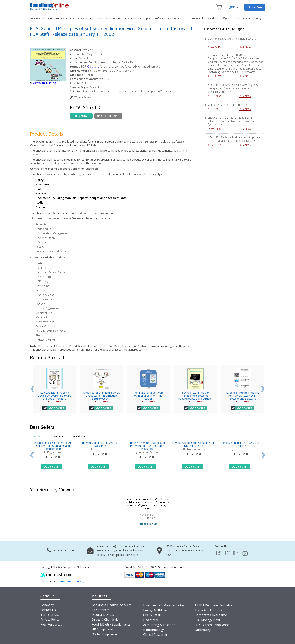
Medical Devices (103, 615)
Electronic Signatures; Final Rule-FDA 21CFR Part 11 (233, 40)
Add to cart (110, 116)
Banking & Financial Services (112, 605)
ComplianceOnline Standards (58, 18)
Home (34, 18)
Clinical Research (155, 635)
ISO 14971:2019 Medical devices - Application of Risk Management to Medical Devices (235, 139)
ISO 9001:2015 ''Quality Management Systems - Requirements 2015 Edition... (195, 396)
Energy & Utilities (155, 610)
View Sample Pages (45, 83)
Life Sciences (101, 610)
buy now (81, 116)
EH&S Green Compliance (212, 625)
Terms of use (64, 581)
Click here (93, 66)
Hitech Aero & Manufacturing (164, 605)
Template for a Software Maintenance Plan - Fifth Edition (149, 396)
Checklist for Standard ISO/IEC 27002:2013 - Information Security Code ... (101, 396)
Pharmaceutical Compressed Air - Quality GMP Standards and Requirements (53, 446)
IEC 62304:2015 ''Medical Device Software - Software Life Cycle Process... (54, 396)
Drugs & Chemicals (105, 620)
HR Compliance (102, 629)
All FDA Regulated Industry (213, 605)
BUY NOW (247, 47)
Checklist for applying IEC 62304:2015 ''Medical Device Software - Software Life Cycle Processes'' (232, 121)
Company (47, 605)
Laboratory (203, 630)
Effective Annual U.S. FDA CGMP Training (241, 444)
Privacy (80, 581)
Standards (79, 436)
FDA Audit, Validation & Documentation (99, 18)
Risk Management (207, 620)
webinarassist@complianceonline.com (120, 550)
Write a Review (83, 97)
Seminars (60, 436)
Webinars (40, 436)
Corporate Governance (211, 615)
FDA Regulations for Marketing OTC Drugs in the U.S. (194, 444)
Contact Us (48, 610)
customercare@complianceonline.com (121, 546)
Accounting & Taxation (159, 625)
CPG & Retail (152, 615)
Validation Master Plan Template (227, 105)
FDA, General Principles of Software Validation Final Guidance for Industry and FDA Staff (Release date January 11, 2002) (148, 504)
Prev (32, 389)
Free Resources (51, 624)
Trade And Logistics (209, 610)
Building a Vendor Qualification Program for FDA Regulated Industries (147, 446)
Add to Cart (56, 408)
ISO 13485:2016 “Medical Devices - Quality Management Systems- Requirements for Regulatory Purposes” (233, 88)
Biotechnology (154, 630)
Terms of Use (50, 615)
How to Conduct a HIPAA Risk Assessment (100, 444)
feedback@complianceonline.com (118, 555)
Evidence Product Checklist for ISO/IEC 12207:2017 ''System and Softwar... (242, 396)
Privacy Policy (50, 620)
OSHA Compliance (104, 634)
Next (263, 389)
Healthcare (151, 620)
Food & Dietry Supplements (111, 624)
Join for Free (255, 7)
